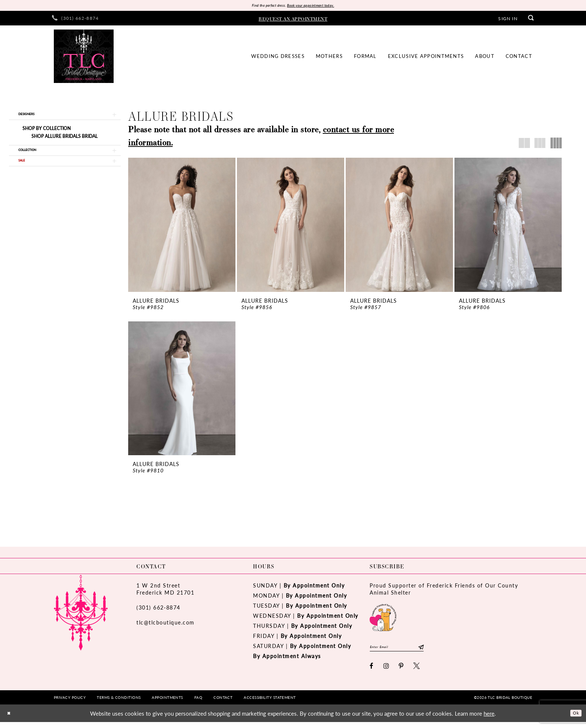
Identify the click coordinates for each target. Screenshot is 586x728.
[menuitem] (75, 20)
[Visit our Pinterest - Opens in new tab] (401, 672)
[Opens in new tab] (383, 619)
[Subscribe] (443, 651)
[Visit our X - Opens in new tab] (417, 672)
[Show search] (531, 20)
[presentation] (182, 227)
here (489, 719)
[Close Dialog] (11, 719)
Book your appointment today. (318, 6)
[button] (508, 20)
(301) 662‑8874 (158, 610)
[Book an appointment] (293, 20)
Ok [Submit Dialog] (574, 719)
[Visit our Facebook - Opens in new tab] (372, 672)
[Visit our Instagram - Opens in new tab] (387, 672)
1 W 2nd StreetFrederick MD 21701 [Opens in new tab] (165, 591)
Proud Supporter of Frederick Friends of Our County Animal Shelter (444, 591)
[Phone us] (75, 20)
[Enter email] (408, 651)
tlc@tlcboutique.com (166, 625)
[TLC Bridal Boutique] (84, 58)
